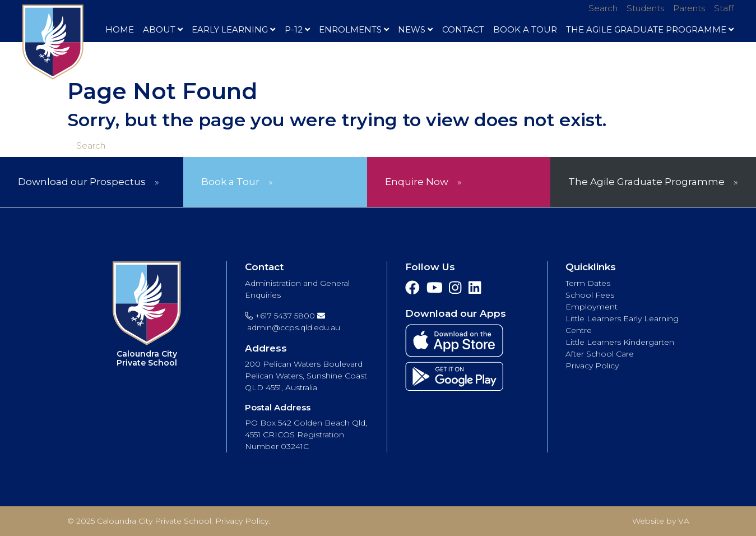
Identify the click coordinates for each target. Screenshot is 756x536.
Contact (463, 29)
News (415, 29)
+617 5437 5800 (280, 316)
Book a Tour (230, 182)
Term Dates (588, 283)
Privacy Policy (592, 366)
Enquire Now (417, 182)
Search (603, 8)
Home (120, 29)
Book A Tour (525, 29)
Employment (592, 307)
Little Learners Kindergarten (620, 342)
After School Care (600, 354)
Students (645, 8)
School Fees (590, 295)
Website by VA (661, 521)
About (163, 29)
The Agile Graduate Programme (650, 29)
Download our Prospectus (82, 182)
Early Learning (233, 29)
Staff (724, 8)
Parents (689, 8)
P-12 (297, 29)
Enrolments (354, 29)
